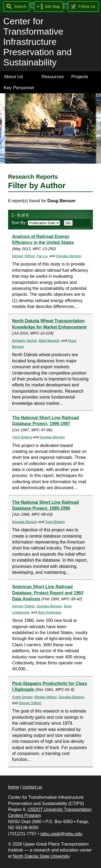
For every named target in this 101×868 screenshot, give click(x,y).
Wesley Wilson (46, 697)
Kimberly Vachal (25, 341)
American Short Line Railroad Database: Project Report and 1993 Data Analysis (48, 593)
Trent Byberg (22, 437)
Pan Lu (42, 256)
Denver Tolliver (23, 256)
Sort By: (36, 223)
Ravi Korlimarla (49, 612)
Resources (53, 77)
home (13, 787)
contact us (32, 787)
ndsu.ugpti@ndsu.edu (61, 834)
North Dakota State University (41, 856)
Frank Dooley (22, 697)
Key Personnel (19, 88)
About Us (13, 77)
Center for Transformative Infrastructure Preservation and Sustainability (37, 42)
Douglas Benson (69, 256)
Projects (80, 77)
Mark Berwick (49, 341)
